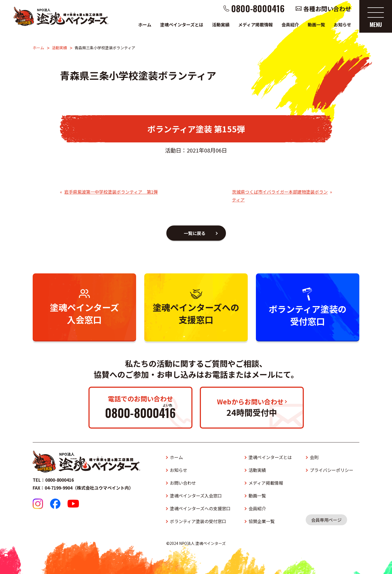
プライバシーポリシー (332, 470)
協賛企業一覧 (262, 521)
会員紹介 (290, 25)
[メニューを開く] (376, 16)
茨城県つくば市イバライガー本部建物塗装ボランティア (280, 196)
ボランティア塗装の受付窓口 (198, 521)
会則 (314, 457)
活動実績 (221, 25)
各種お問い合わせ (327, 8)
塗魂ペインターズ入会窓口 (196, 496)
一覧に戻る (195, 233)
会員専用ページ (326, 520)
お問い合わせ (183, 483)
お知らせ (342, 25)
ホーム (145, 25)
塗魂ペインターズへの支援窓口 (200, 508)
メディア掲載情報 (255, 25)
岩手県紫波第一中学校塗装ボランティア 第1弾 (111, 192)
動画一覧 (316, 25)
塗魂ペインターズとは (182, 25)
